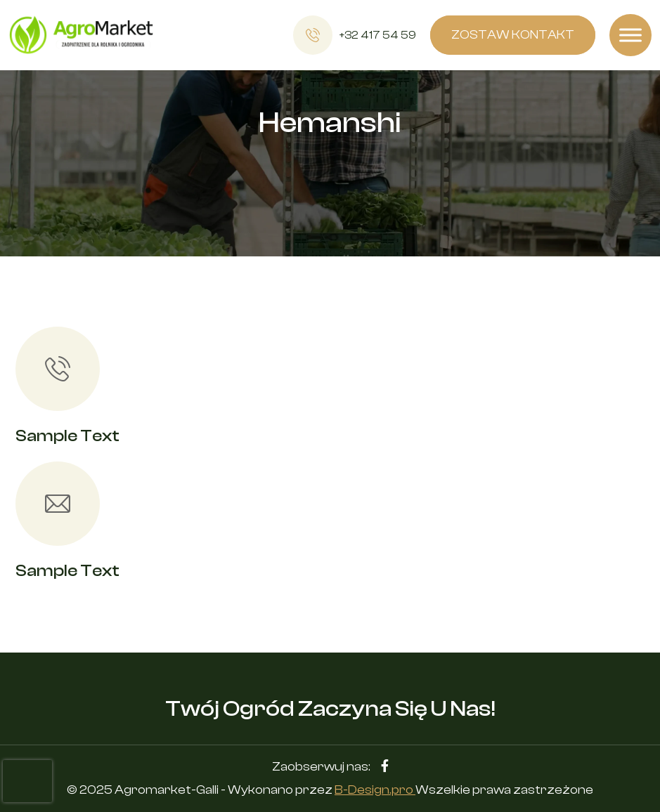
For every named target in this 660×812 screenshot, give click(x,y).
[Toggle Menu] (630, 35)
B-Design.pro (375, 790)
